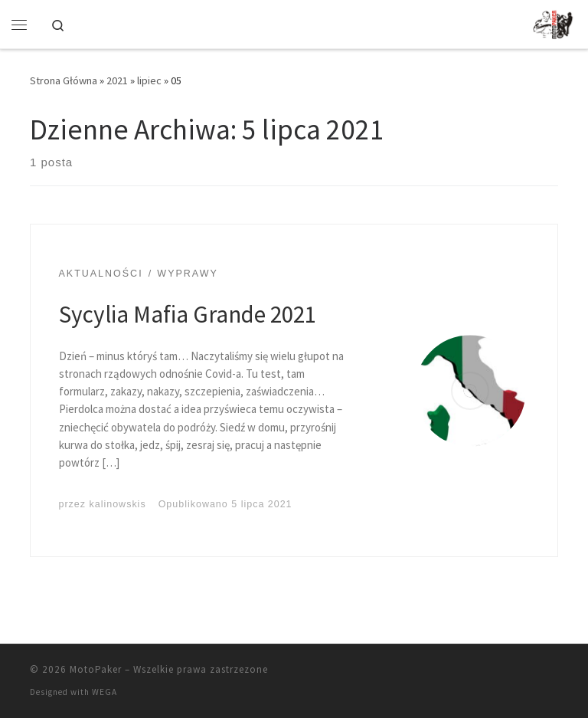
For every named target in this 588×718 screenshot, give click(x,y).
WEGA (105, 692)
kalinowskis (118, 504)
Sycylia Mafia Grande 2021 (188, 314)
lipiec (149, 80)
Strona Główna (64, 80)
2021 (117, 80)
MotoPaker (96, 669)
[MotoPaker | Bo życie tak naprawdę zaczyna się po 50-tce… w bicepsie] (554, 22)
